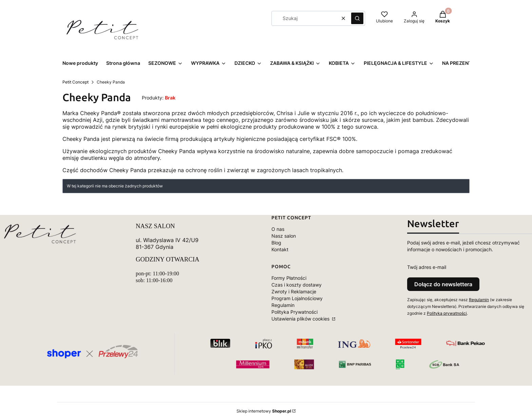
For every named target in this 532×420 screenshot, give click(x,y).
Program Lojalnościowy (297, 298)
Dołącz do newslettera (443, 284)
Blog (276, 243)
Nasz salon (284, 236)
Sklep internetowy (264, 411)
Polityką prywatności (447, 313)
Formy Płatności (289, 278)
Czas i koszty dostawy (297, 285)
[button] (357, 18)
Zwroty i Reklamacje (294, 291)
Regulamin (283, 305)
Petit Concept (75, 82)
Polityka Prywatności (294, 312)
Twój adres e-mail (427, 267)
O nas (278, 229)
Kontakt (280, 249)
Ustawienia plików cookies (301, 319)
